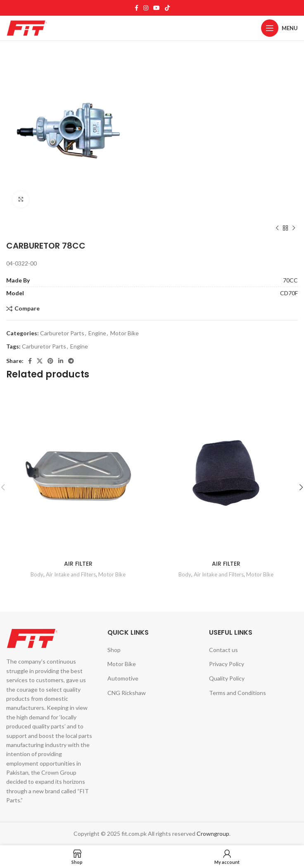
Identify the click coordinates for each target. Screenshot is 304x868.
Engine (97, 333)
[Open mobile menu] (279, 28)
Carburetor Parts (62, 333)
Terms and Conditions (237, 693)
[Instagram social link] (146, 8)
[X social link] (40, 361)
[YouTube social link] (157, 8)
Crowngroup (213, 834)
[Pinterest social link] (50, 361)
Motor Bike (125, 333)
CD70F (289, 293)
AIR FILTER (78, 564)
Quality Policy (227, 678)
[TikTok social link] (167, 8)
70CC (290, 280)
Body (37, 574)
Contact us (223, 650)
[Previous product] (277, 228)
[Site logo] (27, 27)
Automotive (123, 678)
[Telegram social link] (71, 361)
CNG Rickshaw (127, 693)
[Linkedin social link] (61, 361)
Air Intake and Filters (71, 574)
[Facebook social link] (137, 8)
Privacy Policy (227, 664)
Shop (114, 650)
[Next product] (294, 228)
